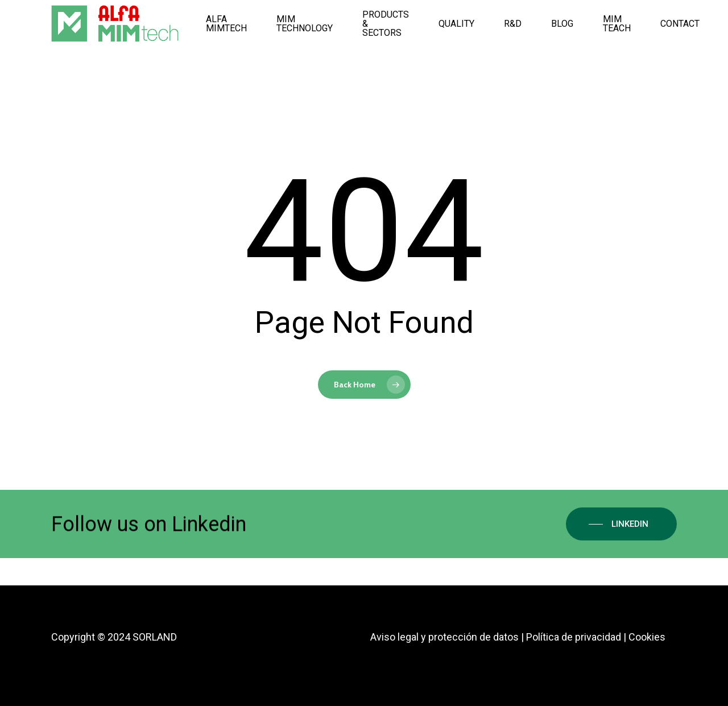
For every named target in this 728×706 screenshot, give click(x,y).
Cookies (647, 637)
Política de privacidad (574, 637)
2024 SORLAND (142, 637)
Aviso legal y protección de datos (444, 637)
